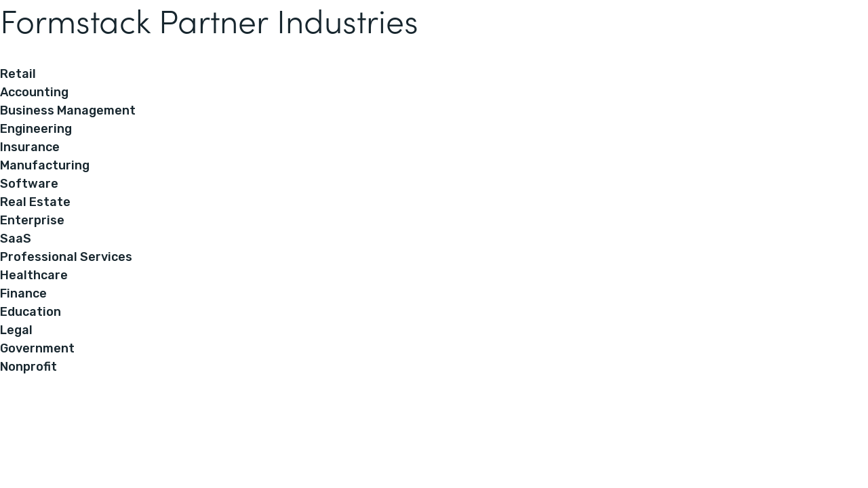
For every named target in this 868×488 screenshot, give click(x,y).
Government (37, 348)
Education (31, 312)
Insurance (30, 147)
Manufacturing (45, 165)
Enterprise (32, 220)
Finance (23, 293)
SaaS (16, 239)
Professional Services (66, 257)
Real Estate (35, 202)
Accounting (34, 92)
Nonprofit (28, 367)
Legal (16, 330)
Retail (18, 74)
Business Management (68, 110)
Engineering (36, 129)
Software (29, 184)
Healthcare (34, 275)
